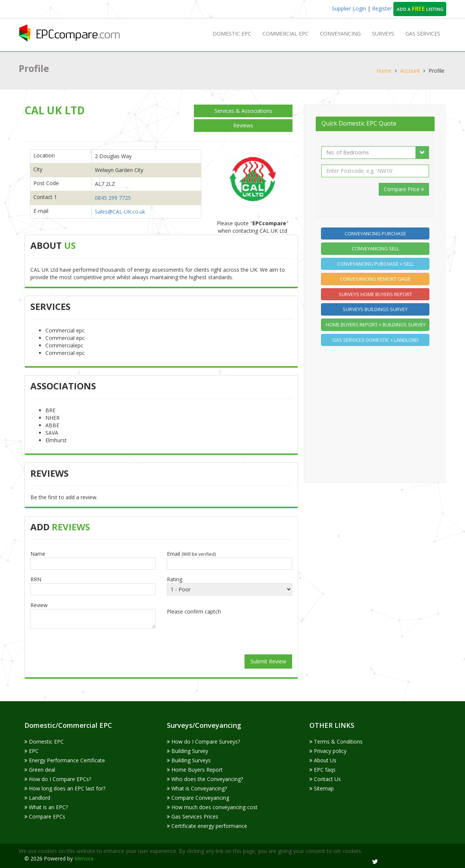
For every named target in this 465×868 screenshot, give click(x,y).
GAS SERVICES (423, 34)
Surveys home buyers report (375, 294)
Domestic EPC (232, 34)
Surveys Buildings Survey (375, 309)
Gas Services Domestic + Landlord (375, 340)
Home (384, 71)
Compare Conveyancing (198, 798)
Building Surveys (189, 760)
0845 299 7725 (113, 198)
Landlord (37, 798)
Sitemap (322, 788)
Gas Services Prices (193, 816)
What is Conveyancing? (197, 788)
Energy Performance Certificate (65, 760)
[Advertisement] (377, 413)
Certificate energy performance (207, 826)
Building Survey (187, 751)
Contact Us (325, 779)
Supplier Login (349, 8)
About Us (323, 760)
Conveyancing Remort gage (375, 279)
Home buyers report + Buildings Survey (376, 325)
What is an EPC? (46, 807)
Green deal (40, 770)
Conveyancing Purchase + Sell (375, 264)
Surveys (383, 34)
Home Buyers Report (195, 770)
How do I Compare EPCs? (58, 779)
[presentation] (229, 632)
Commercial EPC (286, 34)
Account (410, 71)
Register (383, 8)
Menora (84, 858)
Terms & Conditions (336, 742)
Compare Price (404, 189)
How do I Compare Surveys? (203, 742)
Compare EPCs (45, 816)
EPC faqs (322, 770)
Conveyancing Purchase (375, 233)
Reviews (243, 125)
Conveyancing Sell (375, 248)
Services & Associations (243, 111)
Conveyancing (340, 34)
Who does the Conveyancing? (205, 779)
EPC (31, 751)
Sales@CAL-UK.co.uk (120, 212)
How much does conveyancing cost (212, 807)
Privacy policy (328, 751)
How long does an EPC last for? (65, 788)
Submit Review (268, 661)
